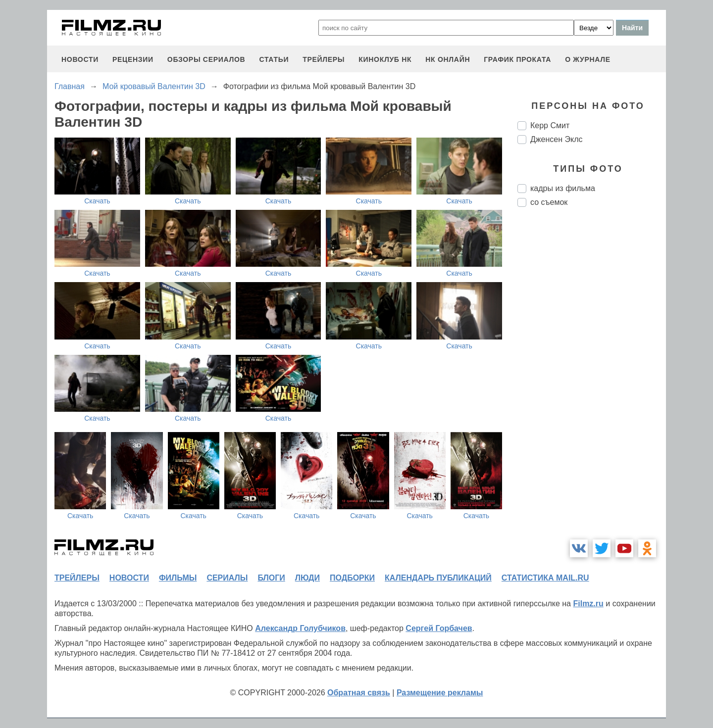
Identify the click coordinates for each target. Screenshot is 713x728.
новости (80, 59)
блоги (271, 578)
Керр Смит (550, 125)
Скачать (97, 201)
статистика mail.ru (545, 578)
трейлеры (324, 59)
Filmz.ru (588, 604)
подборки (352, 578)
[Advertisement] (592, 380)
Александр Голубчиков (300, 628)
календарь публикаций (438, 578)
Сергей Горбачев (439, 628)
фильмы (178, 578)
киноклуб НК (385, 59)
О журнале (588, 59)
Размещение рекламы (440, 693)
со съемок (549, 202)
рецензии (133, 59)
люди (307, 578)
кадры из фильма (563, 188)
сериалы (227, 578)
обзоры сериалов (206, 59)
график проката (517, 59)
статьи (274, 59)
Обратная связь (359, 693)
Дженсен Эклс (556, 139)
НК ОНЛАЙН (448, 59)
